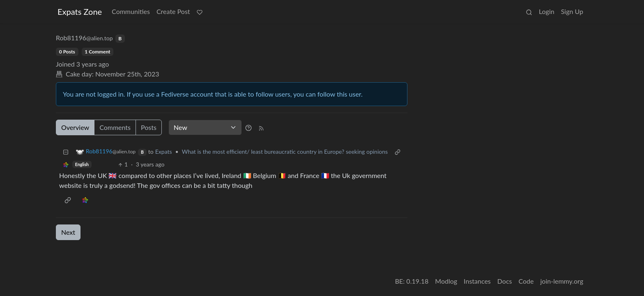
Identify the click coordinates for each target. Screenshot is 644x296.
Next (68, 232)
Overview (75, 127)
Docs (505, 281)
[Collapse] (66, 151)
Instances (477, 281)
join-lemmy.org (562, 281)
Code (526, 281)
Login (547, 11)
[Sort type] (205, 127)
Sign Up (572, 11)
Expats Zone (80, 12)
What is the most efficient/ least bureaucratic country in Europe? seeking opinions (285, 151)
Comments (115, 127)
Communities (131, 11)
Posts (149, 127)
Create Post (173, 11)
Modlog (446, 281)
